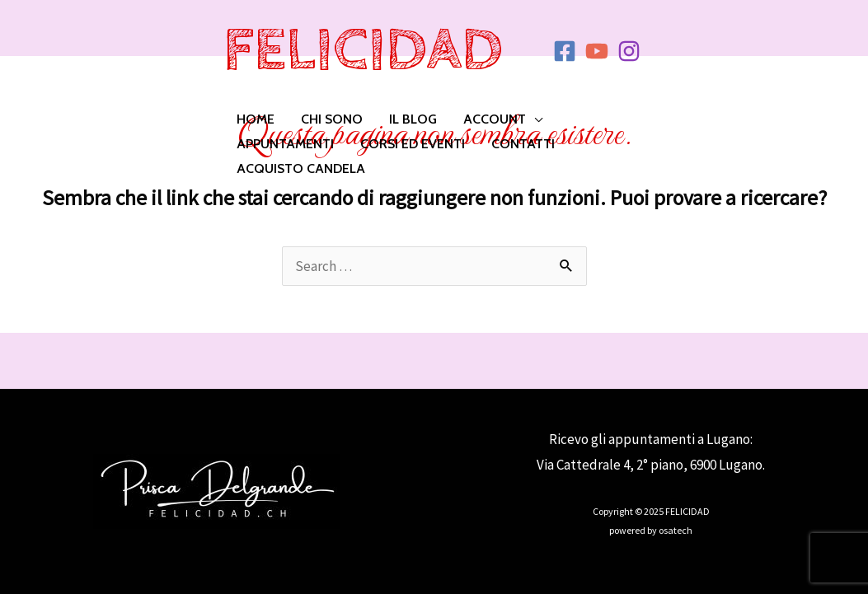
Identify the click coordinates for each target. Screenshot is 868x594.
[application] (534, 119)
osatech (676, 530)
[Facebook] (565, 51)
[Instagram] (629, 51)
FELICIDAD (363, 51)
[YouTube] (597, 51)
